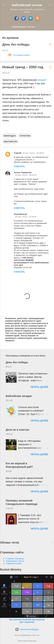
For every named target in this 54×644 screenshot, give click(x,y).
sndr (38, 635)
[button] (50, 45)
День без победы (16, 44)
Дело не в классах (17, 430)
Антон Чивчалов (23, 172)
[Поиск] (50, 5)
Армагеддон (10, 136)
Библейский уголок (27, 5)
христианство (10, 141)
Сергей (18, 153)
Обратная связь (14, 563)
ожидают (42, 80)
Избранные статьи (23, 27)
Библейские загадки (19, 396)
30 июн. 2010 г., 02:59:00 (26, 217)
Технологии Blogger (27, 629)
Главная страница (15, 558)
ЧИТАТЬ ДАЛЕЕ (39, 387)
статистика (25, 136)
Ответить (19, 166)
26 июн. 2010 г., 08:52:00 (26, 175)
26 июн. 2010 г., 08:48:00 (33, 153)
